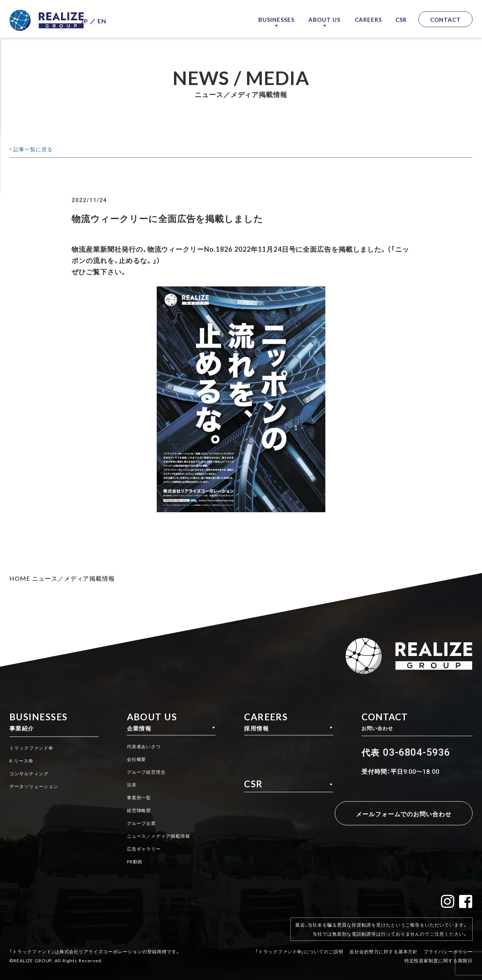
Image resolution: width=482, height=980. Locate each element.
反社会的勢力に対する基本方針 (384, 945)
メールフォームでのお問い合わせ (399, 813)
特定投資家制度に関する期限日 (439, 954)
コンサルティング (32, 773)
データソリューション (38, 786)
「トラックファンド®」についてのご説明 (299, 945)
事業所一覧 (138, 798)
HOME (20, 578)
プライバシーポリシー (448, 945)
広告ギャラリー (144, 848)
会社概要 (136, 761)
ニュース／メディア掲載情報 (73, 578)
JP (100, 19)
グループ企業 (141, 823)
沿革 (130, 786)
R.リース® (23, 761)
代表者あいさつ (144, 749)
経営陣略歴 (138, 811)
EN (117, 19)
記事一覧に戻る (37, 148)
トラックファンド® (34, 749)
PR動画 (134, 860)
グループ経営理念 (147, 773)
